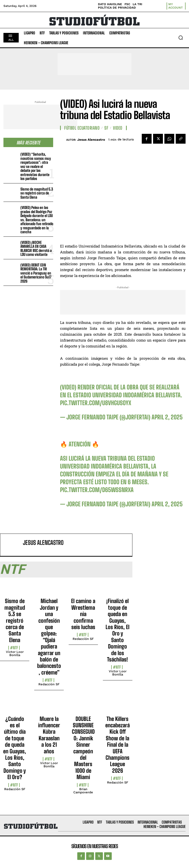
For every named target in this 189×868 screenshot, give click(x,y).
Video (118, 128)
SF (106, 128)
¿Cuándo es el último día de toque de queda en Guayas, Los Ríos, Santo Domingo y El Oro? (15, 748)
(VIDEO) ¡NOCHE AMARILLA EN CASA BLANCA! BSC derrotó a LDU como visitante (36, 248)
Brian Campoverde (83, 791)
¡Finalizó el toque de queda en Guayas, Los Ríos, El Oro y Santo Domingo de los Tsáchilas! (118, 630)
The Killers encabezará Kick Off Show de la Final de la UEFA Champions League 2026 (118, 745)
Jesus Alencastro (91, 140)
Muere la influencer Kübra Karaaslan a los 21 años (49, 735)
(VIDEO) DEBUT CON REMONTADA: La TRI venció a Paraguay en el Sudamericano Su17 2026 (36, 273)
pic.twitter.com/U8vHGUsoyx (96, 403)
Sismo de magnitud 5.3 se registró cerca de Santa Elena (37, 193)
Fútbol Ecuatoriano (82, 128)
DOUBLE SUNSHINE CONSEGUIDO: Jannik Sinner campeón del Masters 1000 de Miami (83, 748)
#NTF (14, 648)
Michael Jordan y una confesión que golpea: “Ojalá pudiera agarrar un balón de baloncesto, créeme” (49, 637)
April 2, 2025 (167, 417)
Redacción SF (49, 684)
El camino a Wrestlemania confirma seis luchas (83, 614)
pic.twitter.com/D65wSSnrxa (97, 490)
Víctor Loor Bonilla (15, 653)
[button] (181, 38)
